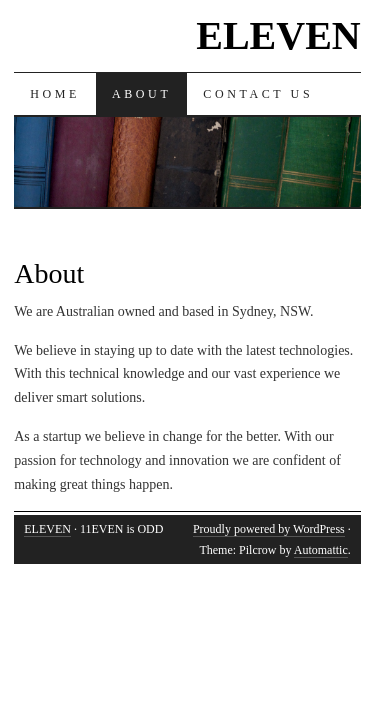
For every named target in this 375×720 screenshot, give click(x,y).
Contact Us (258, 94)
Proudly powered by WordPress (269, 529)
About (141, 94)
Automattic (321, 550)
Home (55, 94)
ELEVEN (278, 35)
